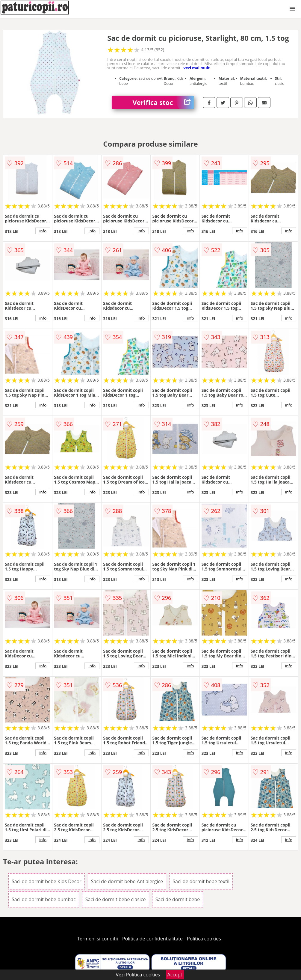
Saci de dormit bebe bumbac (44, 899)
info (43, 231)
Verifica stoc (163, 102)
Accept (175, 975)
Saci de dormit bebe (178, 899)
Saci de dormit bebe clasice (116, 899)
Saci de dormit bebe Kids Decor (47, 881)
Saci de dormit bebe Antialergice (127, 881)
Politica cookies (204, 939)
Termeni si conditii (97, 939)
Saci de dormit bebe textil (201, 881)
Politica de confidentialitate (152, 939)
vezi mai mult (197, 68)
